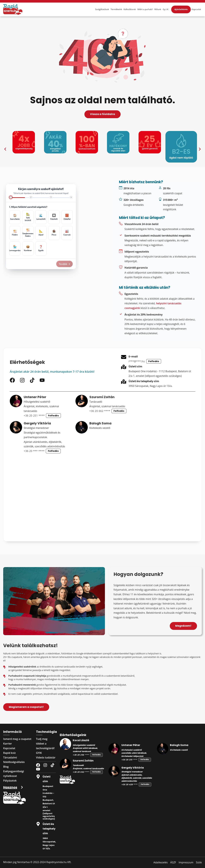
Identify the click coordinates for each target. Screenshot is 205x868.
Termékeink (116, 9)
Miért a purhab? (145, 9)
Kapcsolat (196, 9)
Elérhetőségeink (73, 735)
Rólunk (158, 9)
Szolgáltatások (102, 9)
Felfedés (154, 361)
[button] (5, 149)
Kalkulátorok (130, 9)
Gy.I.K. (166, 9)
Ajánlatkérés (181, 9)
